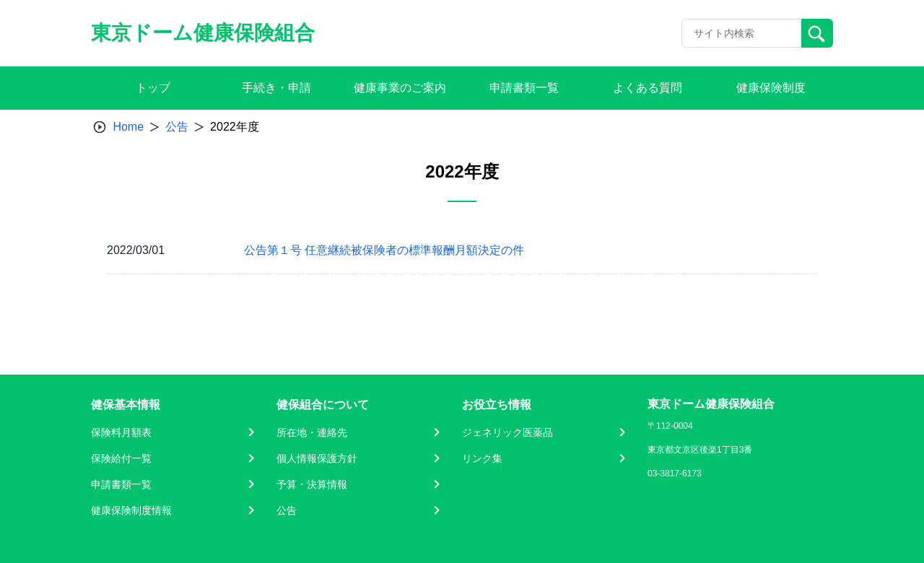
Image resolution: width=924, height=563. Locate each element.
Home (128, 127)
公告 (177, 127)
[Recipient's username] (742, 33)
